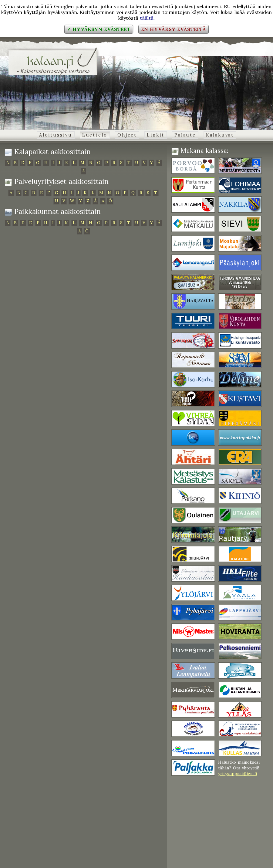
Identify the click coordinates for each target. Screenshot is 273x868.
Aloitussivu (56, 135)
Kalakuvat (220, 135)
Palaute (185, 135)
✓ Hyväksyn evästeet (99, 29)
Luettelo (95, 135)
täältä (147, 18)
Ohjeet (127, 135)
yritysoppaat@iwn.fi (238, 774)
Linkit (155, 135)
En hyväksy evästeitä (174, 29)
